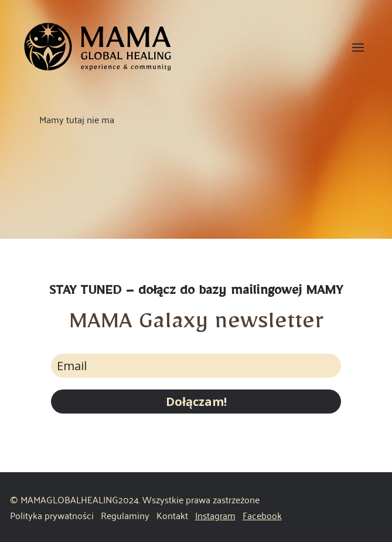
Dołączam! (196, 402)
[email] (196, 366)
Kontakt (172, 515)
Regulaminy (126, 515)
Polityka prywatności (52, 515)
